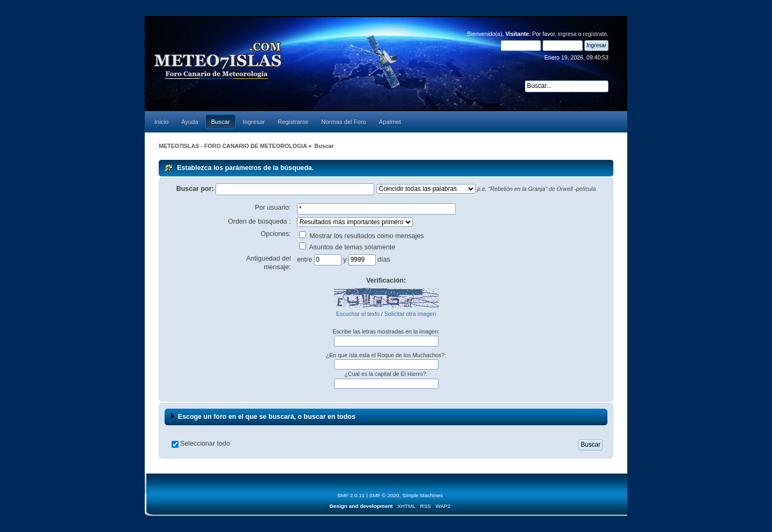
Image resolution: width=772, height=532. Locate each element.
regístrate (595, 34)
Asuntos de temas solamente (347, 247)
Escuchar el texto (358, 314)
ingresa (567, 34)
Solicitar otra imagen (410, 314)
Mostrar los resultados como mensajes (362, 236)
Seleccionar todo (205, 444)
